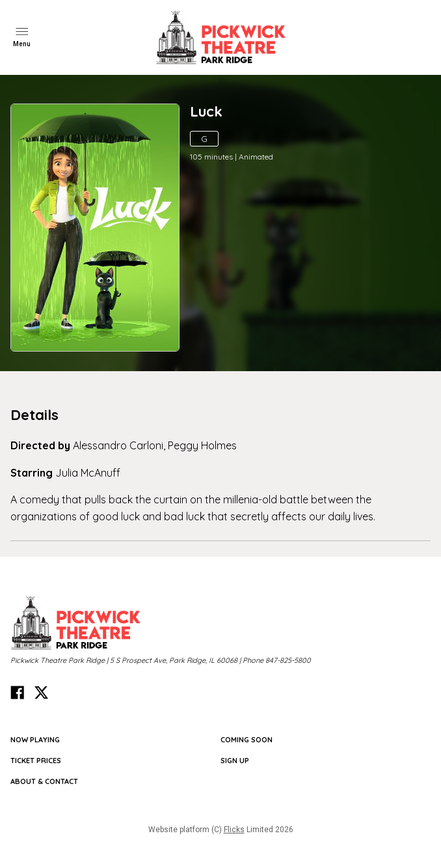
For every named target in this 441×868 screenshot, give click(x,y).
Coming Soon (247, 740)
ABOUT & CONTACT (44, 781)
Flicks (234, 830)
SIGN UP (235, 761)
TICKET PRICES (36, 761)
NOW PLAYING (35, 740)
